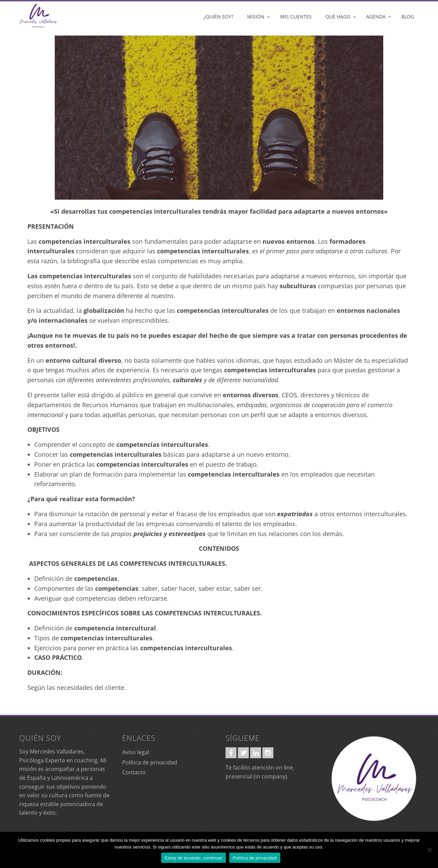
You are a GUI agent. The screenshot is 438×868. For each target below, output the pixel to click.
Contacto (134, 772)
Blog (408, 17)
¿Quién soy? (218, 17)
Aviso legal (136, 752)
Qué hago (338, 17)
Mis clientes (296, 17)
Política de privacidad (150, 762)
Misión (256, 17)
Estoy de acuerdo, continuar (194, 858)
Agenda (376, 17)
